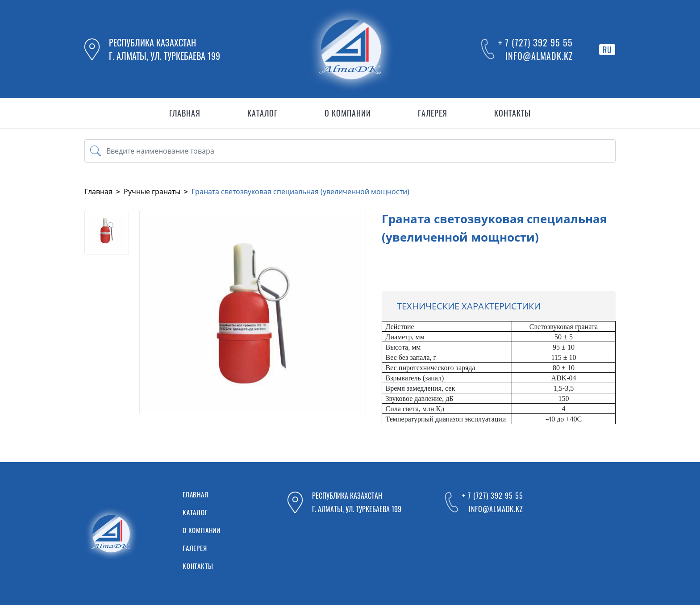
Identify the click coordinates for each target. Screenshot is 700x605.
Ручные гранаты (152, 192)
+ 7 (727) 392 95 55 (535, 42)
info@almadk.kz (539, 56)
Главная (98, 192)
